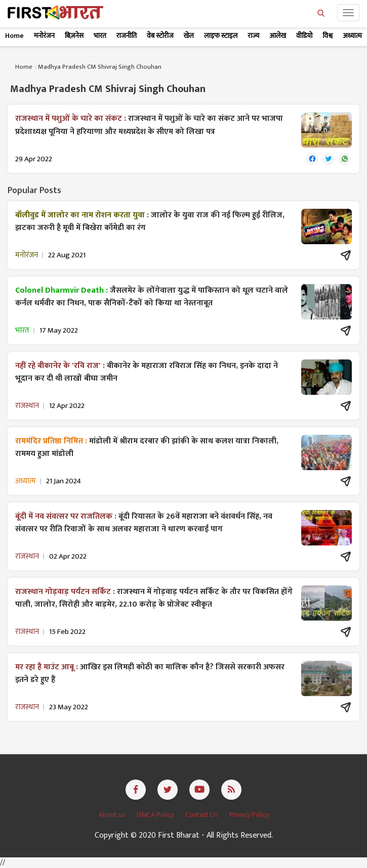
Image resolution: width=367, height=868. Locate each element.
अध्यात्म (352, 36)
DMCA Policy (156, 815)
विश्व (328, 36)
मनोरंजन (44, 36)
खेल (189, 36)
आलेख (278, 36)
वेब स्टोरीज (160, 36)
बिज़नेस (74, 36)
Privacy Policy (249, 815)
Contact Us (202, 815)
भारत (100, 36)
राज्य (253, 36)
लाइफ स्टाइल (221, 36)
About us (113, 815)
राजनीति (127, 36)
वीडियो (304, 36)
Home (14, 36)
